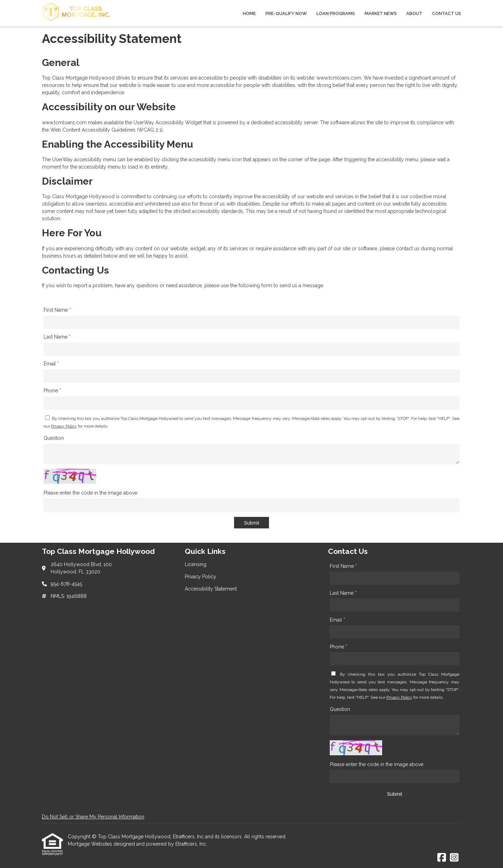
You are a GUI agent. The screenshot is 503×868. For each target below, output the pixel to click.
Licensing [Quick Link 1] (196, 564)
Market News (381, 13)
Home (249, 13)
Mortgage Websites (91, 844)
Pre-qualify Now (286, 13)
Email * (51, 364)
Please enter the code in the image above (90, 493)
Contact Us (447, 13)
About (414, 13)
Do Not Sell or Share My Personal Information (93, 817)
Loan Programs (336, 13)
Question (54, 438)
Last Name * (57, 337)
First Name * (57, 310)
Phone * (52, 391)
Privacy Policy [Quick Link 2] (201, 577)
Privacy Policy (64, 426)
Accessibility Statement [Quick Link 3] (211, 589)
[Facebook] (442, 858)
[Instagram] (454, 858)
